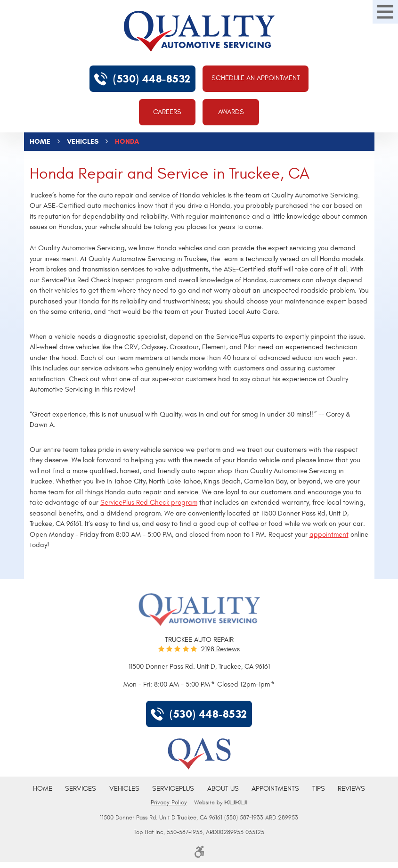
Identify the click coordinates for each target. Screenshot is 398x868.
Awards (231, 112)
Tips (319, 789)
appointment (329, 535)
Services (81, 789)
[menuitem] (43, 789)
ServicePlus (173, 789)
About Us (223, 789)
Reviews (351, 789)
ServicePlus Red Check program (149, 503)
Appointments (275, 789)
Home (40, 141)
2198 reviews (220, 649)
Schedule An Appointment (256, 78)
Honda (127, 141)
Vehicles (83, 141)
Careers (167, 112)
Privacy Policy (169, 802)
